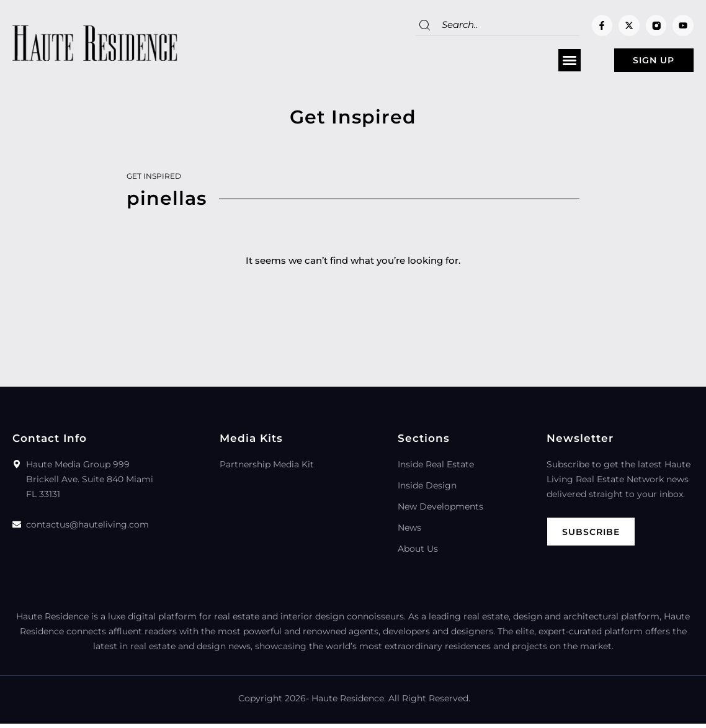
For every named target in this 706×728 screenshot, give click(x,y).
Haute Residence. (349, 703)
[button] (543, 63)
